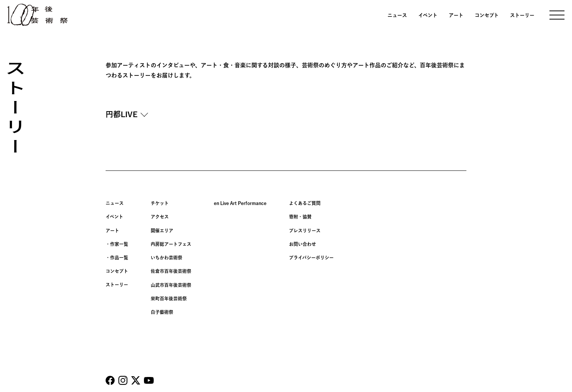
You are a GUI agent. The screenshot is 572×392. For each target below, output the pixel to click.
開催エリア (162, 230)
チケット (160, 203)
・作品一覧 (117, 257)
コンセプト (487, 15)
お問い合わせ (303, 244)
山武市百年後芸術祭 (171, 284)
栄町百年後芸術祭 (169, 298)
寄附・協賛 (300, 217)
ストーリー (522, 15)
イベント (428, 15)
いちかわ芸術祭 (166, 257)
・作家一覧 (117, 244)
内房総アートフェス (171, 244)
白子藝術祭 (162, 311)
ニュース (397, 15)
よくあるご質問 (305, 203)
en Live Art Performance (240, 203)
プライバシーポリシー (311, 257)
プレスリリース (305, 230)
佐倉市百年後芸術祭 (171, 271)
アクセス (160, 217)
